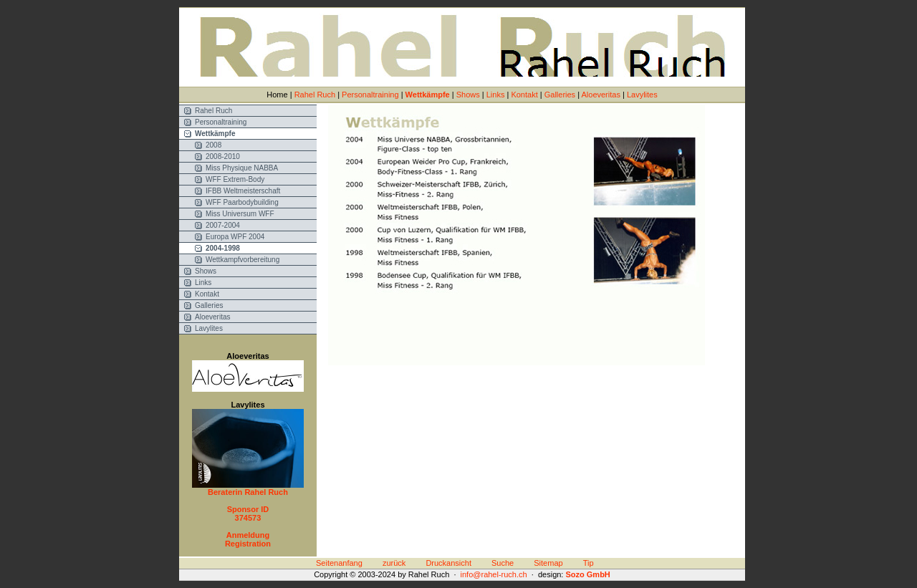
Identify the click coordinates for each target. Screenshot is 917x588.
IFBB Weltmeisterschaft (243, 191)
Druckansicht (448, 563)
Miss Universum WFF (240, 214)
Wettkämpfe (428, 95)
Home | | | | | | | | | (462, 95)
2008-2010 (223, 156)
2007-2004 (223, 225)
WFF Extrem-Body (235, 179)
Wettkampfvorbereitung (243, 260)
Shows (468, 95)
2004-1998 (223, 248)
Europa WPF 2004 (235, 237)
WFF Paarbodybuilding (242, 202)
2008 (213, 145)
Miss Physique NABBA (242, 168)
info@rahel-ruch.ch (494, 574)
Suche (503, 563)
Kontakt (524, 95)
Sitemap (548, 563)
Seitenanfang (339, 563)
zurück (394, 563)
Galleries (560, 95)
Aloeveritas (600, 95)
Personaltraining (370, 95)
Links (496, 95)
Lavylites (642, 95)
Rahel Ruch (315, 95)
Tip (589, 563)
